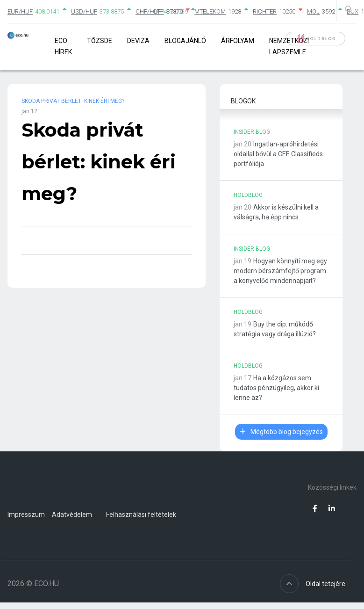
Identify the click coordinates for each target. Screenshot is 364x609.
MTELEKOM (210, 11)
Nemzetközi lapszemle (289, 46)
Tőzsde (100, 41)
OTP (158, 11)
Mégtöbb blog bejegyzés (281, 432)
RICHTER (265, 11)
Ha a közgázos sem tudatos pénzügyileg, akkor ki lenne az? (276, 388)
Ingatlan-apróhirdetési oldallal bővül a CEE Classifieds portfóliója (278, 154)
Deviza (138, 41)
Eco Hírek (63, 46)
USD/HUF (84, 11)
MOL (313, 11)
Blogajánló (185, 41)
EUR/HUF (20, 11)
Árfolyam (238, 41)
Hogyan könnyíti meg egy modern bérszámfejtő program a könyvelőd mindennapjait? (280, 271)
